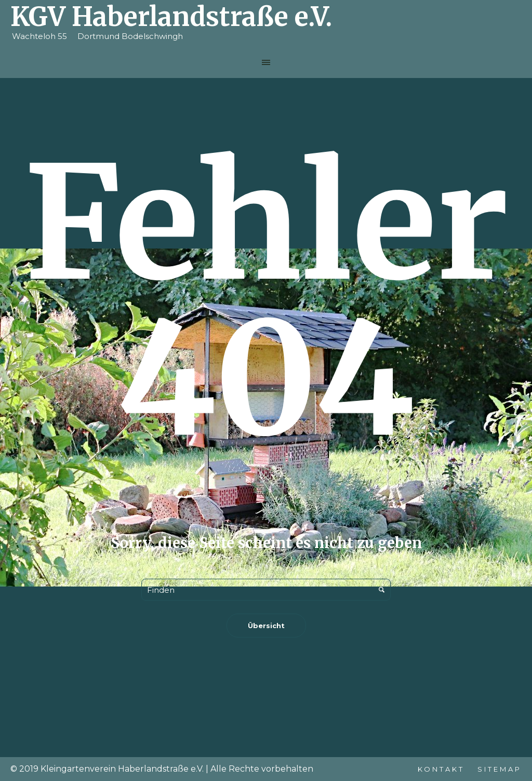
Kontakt (441, 769)
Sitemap (500, 769)
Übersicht (266, 626)
